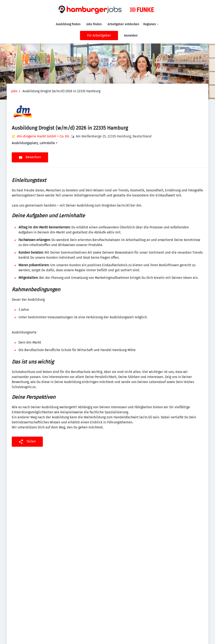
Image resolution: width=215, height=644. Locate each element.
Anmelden (131, 36)
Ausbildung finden (68, 24)
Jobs (14, 91)
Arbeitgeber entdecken (123, 24)
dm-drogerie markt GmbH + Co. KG (43, 136)
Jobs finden (94, 24)
